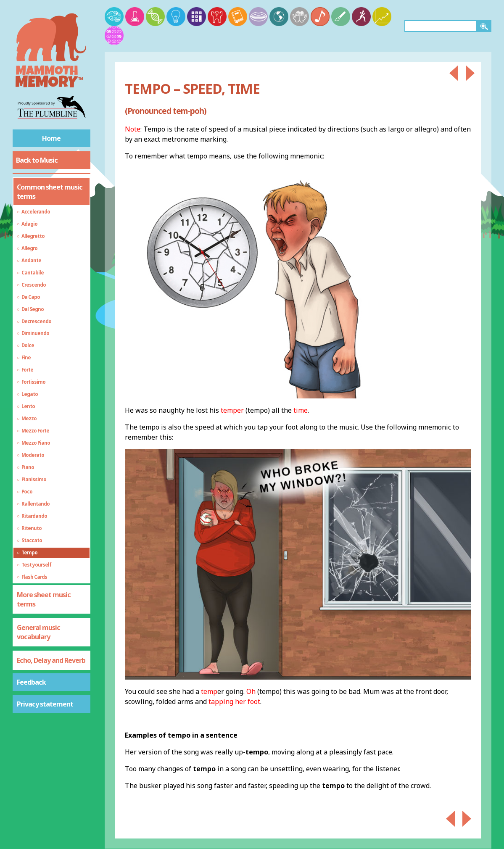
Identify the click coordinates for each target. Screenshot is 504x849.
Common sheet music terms (50, 192)
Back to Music (37, 160)
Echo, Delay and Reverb (51, 660)
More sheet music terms (44, 599)
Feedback (31, 682)
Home (51, 138)
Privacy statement (45, 704)
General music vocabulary (38, 632)
